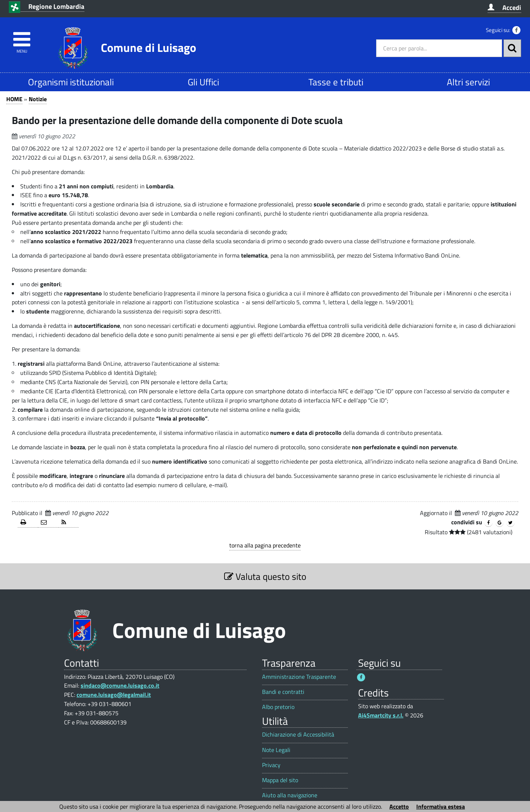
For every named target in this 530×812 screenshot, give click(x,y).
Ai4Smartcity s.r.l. (381, 715)
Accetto (399, 806)
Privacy (271, 765)
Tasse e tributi (336, 82)
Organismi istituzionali (71, 82)
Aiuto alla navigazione (290, 795)
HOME (14, 99)
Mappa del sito (280, 780)
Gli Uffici (203, 82)
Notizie (38, 99)
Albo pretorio (278, 707)
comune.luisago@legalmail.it (114, 695)
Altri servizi (468, 82)
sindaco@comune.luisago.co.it (120, 685)
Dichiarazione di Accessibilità (298, 735)
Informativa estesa (441, 806)
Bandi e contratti (283, 692)
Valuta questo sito (265, 576)
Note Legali (276, 750)
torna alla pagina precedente (265, 545)
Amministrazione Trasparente (299, 677)
